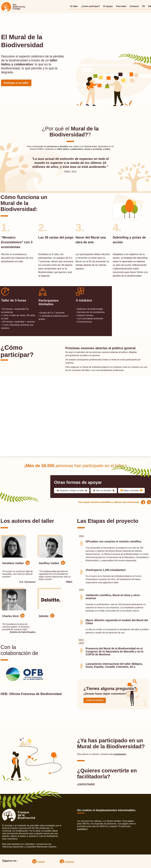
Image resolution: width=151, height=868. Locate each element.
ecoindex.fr (82, 829)
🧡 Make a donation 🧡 (131, 490)
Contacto (134, 6)
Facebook (69, 862)
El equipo (108, 6)
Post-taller (121, 6)
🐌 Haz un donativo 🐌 (104, 490)
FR (143, 6)
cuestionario (120, 754)
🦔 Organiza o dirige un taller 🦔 (72, 490)
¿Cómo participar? (91, 6)
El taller (74, 6)
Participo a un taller (16, 83)
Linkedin (41, 862)
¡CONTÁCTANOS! (95, 700)
